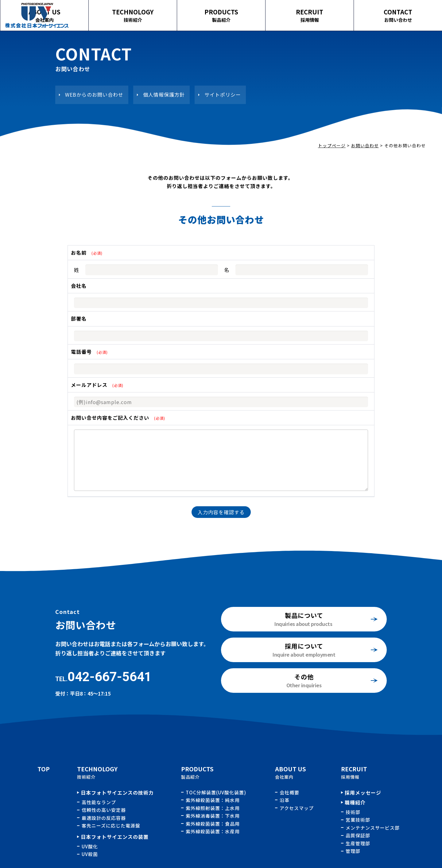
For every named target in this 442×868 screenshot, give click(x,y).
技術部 (353, 812)
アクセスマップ (297, 808)
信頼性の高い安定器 (104, 810)
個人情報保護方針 (164, 95)
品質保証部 (358, 835)
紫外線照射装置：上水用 (213, 808)
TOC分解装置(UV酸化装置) (217, 792)
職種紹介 (355, 802)
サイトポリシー (223, 95)
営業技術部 (358, 820)
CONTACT (405, 12)
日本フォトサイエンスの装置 (115, 837)
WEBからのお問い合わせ (94, 95)
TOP (44, 769)
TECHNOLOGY (184, 12)
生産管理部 (358, 843)
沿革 (285, 800)
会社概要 (289, 792)
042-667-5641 (110, 677)
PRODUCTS (258, 12)
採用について (304, 646)
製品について (304, 615)
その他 (304, 677)
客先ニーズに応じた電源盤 (111, 826)
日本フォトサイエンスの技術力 (117, 793)
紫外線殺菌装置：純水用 (213, 800)
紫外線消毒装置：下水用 (213, 816)
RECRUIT (332, 12)
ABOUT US (111, 12)
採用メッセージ (363, 793)
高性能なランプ (99, 802)
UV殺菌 (90, 854)
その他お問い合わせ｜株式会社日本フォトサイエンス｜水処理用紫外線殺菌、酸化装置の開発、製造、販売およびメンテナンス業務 (37, 15)
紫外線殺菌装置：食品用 (213, 824)
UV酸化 (90, 846)
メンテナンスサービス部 (373, 828)
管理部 (353, 851)
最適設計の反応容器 (104, 818)
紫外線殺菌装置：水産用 (213, 831)
